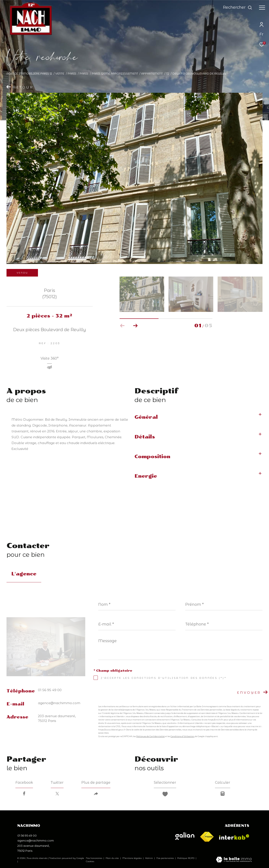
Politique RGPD (186, 858)
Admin (149, 858)
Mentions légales (132, 858)
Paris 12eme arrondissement (115, 74)
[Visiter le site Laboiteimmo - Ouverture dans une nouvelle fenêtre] (234, 860)
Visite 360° (50, 359)
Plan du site (113, 858)
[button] (135, 326)
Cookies (90, 861)
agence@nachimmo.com (59, 703)
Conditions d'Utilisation (182, 736)
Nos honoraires (94, 858)
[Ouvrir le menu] (262, 8)
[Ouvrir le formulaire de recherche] (238, 8)
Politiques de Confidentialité (150, 736)
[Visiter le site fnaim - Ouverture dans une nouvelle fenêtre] (207, 837)
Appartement (152, 74)
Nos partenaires (165, 858)
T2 (168, 74)
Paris (72, 74)
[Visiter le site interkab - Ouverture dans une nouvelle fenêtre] (234, 837)
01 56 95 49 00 (50, 690)
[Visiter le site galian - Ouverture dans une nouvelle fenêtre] (185, 836)
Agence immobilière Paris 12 (29, 74)
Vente (60, 74)
